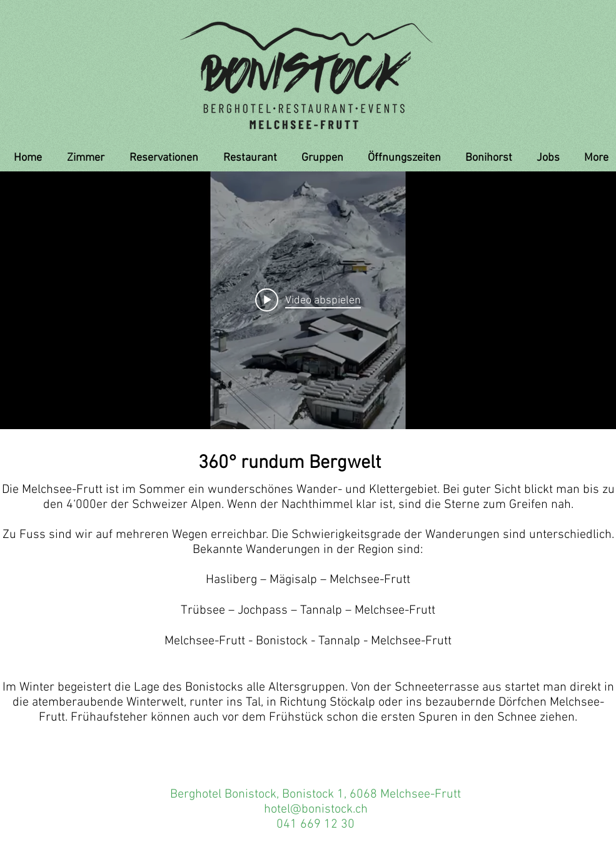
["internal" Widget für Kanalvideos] (308, 300)
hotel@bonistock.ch (316, 809)
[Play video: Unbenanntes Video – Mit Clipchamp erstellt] (308, 300)
